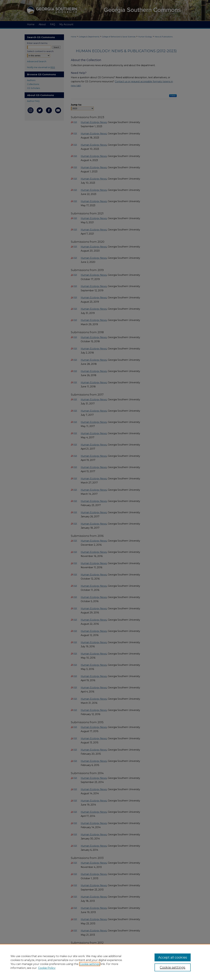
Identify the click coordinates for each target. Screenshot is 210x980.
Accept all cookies (173, 957)
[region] (105, 962)
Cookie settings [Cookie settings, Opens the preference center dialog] (173, 967)
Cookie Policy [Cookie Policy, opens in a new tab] (47, 968)
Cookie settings (90, 964)
